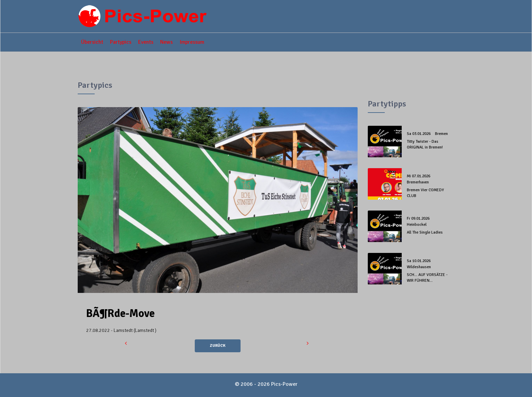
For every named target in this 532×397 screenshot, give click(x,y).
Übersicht (92, 42)
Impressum (192, 42)
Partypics (121, 42)
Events (146, 42)
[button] (127, 343)
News (166, 42)
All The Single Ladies (425, 232)
